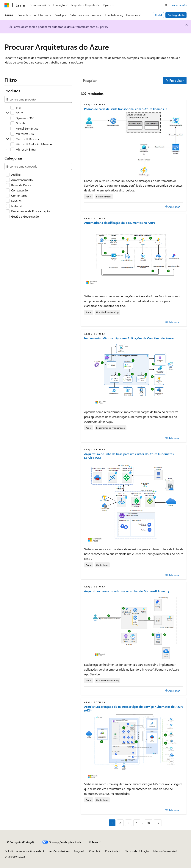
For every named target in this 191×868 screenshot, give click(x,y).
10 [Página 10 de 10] (149, 823)
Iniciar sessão (179, 5)
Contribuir (95, 851)
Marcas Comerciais (164, 851)
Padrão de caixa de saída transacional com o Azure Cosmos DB (126, 109)
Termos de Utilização (137, 851)
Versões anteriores (59, 851)
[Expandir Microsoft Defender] (7, 139)
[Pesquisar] (121, 81)
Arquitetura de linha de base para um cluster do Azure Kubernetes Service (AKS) (129, 456)
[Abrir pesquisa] (166, 5)
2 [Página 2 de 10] (120, 823)
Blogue (78, 851)
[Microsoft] (7, 5)
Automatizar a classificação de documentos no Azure (120, 223)
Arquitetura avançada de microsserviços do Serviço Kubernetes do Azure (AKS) (134, 708)
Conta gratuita (176, 15)
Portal (158, 15)
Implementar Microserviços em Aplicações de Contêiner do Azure (129, 338)
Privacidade (112, 851)
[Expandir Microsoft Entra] (7, 149)
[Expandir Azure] (7, 113)
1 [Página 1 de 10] (112, 823)
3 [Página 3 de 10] (128, 823)
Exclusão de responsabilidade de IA (24, 851)
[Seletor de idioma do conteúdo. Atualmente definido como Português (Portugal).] (20, 842)
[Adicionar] (173, 207)
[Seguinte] (158, 823)
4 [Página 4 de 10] (137, 823)
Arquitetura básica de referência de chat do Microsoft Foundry (127, 591)
